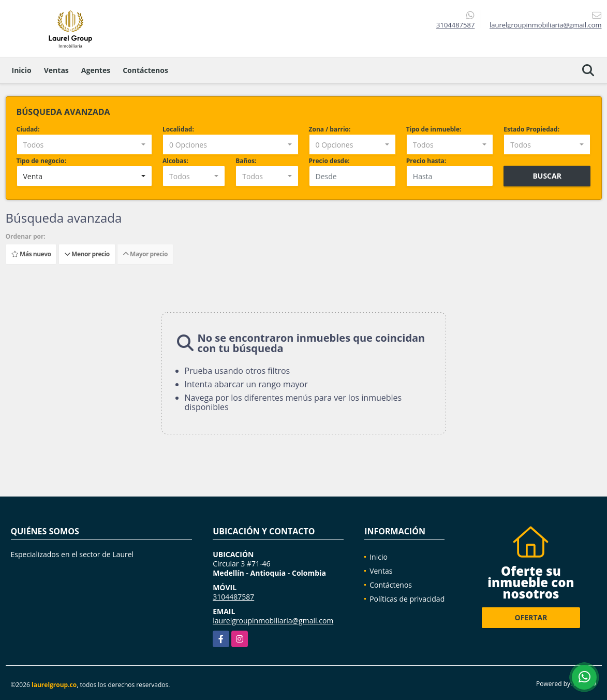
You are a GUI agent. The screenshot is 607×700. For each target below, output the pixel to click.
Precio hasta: (426, 161)
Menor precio (87, 254)
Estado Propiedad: (531, 129)
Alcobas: (175, 161)
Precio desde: (329, 161)
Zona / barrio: (330, 129)
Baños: (246, 161)
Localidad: (178, 129)
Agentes (96, 70)
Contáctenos (145, 70)
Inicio (22, 70)
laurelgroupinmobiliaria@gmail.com (273, 621)
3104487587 (455, 25)
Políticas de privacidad (407, 599)
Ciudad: (28, 129)
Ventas (56, 70)
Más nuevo (31, 254)
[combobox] (85, 144)
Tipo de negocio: (41, 161)
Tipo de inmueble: (434, 129)
